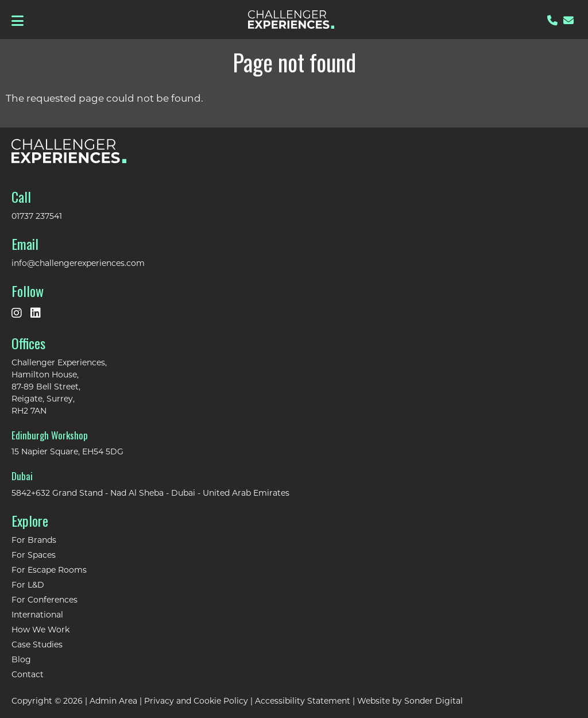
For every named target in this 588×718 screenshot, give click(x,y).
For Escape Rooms (49, 570)
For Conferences (45, 599)
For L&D (28, 584)
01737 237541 (37, 216)
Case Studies (37, 644)
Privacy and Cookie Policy (196, 700)
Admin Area (113, 700)
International (37, 614)
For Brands (34, 540)
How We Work (40, 629)
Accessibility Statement (303, 700)
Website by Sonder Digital (410, 700)
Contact (28, 674)
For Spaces (34, 555)
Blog (21, 659)
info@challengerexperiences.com (78, 263)
